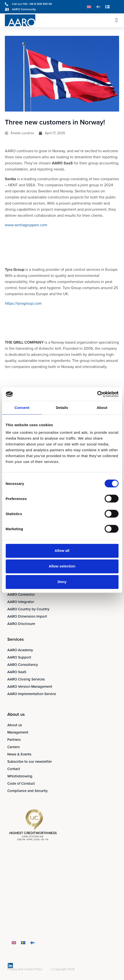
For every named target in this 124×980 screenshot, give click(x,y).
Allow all (62, 551)
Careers (14, 747)
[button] (117, 20)
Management (18, 732)
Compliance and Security (27, 791)
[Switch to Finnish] (107, 7)
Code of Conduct (21, 783)
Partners (14, 740)
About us (15, 725)
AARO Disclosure (21, 624)
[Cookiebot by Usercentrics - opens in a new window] (97, 394)
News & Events (19, 754)
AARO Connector (21, 594)
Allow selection (62, 566)
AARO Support (19, 657)
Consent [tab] (22, 408)
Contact (14, 769)
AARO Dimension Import (27, 616)
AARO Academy (20, 650)
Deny (62, 582)
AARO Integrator (21, 602)
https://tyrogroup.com (23, 303)
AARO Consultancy (23, 665)
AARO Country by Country (28, 609)
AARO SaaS (17, 672)
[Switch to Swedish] (98, 7)
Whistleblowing (20, 776)
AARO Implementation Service (32, 694)
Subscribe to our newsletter (30, 762)
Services (16, 639)
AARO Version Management (30, 687)
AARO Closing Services (26, 679)
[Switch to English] (89, 7)
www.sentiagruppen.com (26, 225)
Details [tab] (62, 408)
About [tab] (102, 408)
